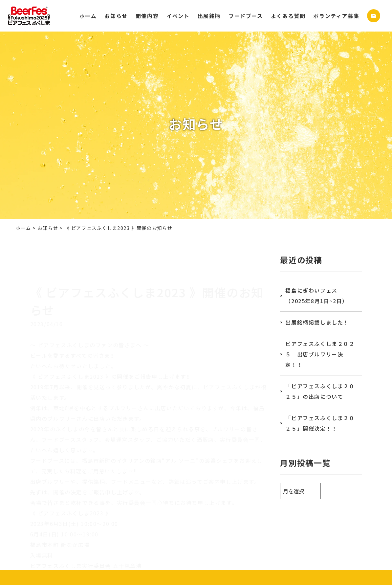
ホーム (88, 16)
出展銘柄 (209, 16)
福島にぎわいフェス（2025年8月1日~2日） (316, 296)
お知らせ (116, 16)
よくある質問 (288, 16)
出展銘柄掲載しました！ (317, 322)
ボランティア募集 (336, 16)
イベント (178, 16)
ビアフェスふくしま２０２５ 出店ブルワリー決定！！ (320, 354)
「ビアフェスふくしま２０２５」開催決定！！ (320, 423)
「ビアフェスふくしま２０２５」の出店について (320, 391)
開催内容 (147, 16)
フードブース (246, 16)
